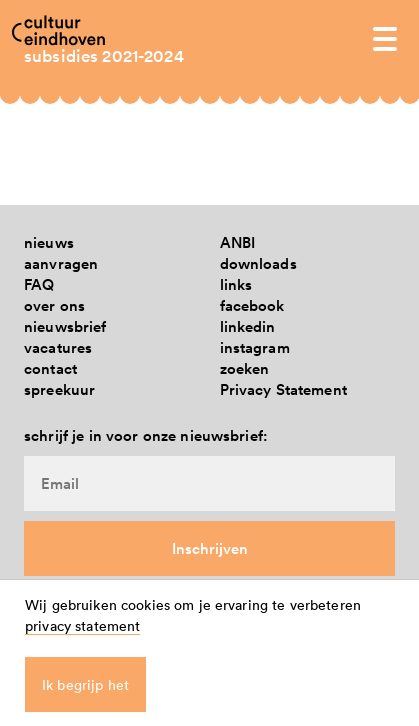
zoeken (245, 368)
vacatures (58, 347)
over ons (54, 305)
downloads (258, 263)
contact (50, 368)
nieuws (49, 242)
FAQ (39, 284)
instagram (255, 347)
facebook (252, 305)
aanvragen (61, 263)
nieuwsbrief (65, 326)
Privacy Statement (283, 389)
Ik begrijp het (85, 684)
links (236, 284)
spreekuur (59, 389)
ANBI (238, 242)
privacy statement (82, 625)
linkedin (248, 326)
